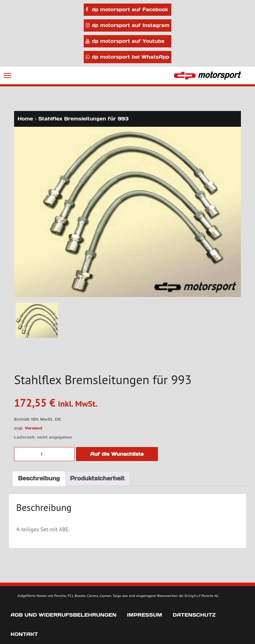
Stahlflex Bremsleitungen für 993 (83, 119)
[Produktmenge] (44, 454)
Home (25, 119)
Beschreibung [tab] (39, 478)
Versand (33, 428)
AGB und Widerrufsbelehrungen (63, 615)
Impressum (145, 615)
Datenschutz (194, 615)
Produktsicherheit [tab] (97, 478)
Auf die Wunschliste (117, 454)
